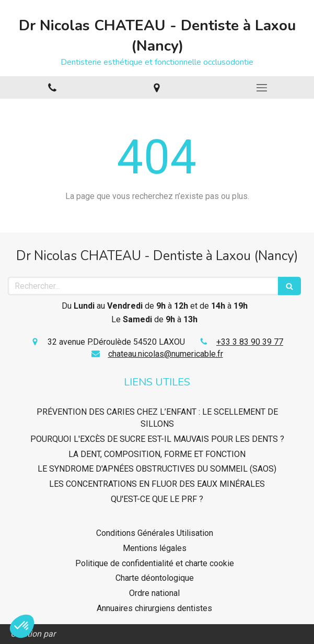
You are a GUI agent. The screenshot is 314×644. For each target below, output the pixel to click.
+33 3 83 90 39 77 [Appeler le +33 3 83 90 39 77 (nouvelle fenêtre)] (250, 342)
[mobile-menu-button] (262, 88)
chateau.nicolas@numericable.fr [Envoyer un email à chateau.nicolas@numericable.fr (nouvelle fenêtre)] (166, 354)
